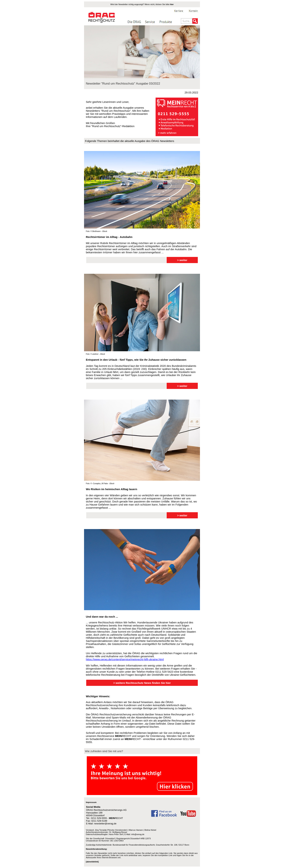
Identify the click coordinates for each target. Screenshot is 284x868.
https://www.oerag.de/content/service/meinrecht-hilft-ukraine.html (125, 659)
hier (172, 4)
